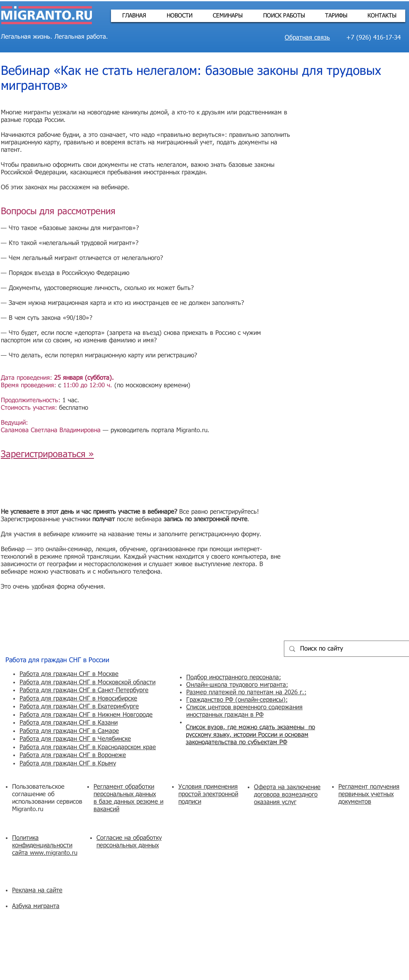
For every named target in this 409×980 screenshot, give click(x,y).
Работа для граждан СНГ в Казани (69, 723)
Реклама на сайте (37, 890)
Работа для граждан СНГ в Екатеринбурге (79, 707)
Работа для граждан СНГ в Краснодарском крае (88, 747)
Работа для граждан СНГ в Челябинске (75, 739)
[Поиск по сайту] (346, 649)
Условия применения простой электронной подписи (208, 794)
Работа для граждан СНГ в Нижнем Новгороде (86, 715)
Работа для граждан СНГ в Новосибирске (78, 699)
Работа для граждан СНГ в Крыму (68, 763)
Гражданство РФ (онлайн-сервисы (235, 700)
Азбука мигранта (36, 906)
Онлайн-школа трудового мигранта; (237, 685)
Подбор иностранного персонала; (234, 677)
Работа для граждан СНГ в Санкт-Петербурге (84, 690)
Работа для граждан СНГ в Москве (69, 674)
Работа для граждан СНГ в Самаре (69, 731)
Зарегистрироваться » (47, 455)
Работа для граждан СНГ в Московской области (87, 682)
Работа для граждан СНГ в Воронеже (73, 755)
